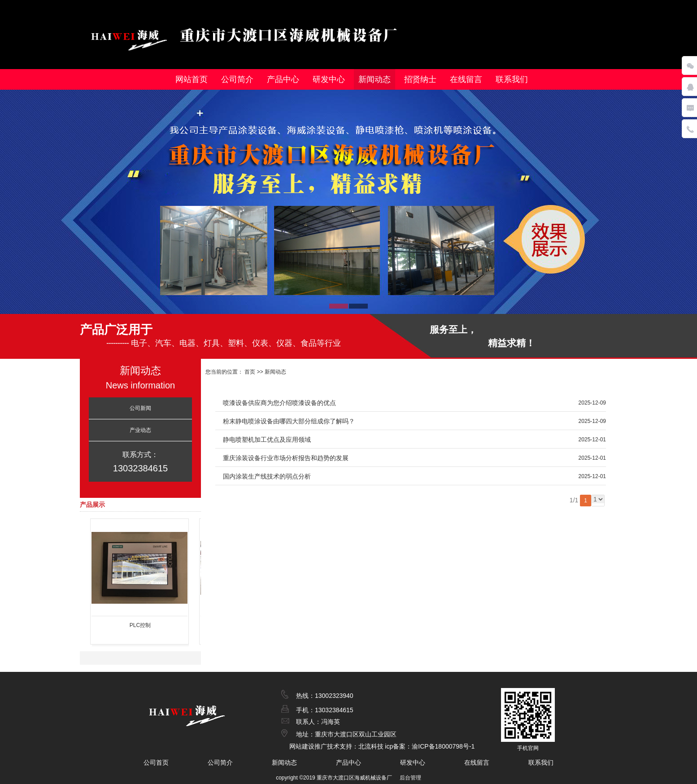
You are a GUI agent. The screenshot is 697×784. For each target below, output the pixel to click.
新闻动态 (375, 79)
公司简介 (237, 79)
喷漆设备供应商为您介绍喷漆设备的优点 (279, 403)
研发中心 (329, 79)
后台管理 (410, 778)
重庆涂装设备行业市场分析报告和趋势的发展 (286, 458)
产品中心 (283, 79)
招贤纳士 (420, 79)
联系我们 (512, 79)
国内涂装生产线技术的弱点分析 (267, 476)
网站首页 (192, 79)
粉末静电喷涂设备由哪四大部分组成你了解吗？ (289, 421)
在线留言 (466, 79)
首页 (249, 372)
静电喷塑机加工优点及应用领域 (267, 440)
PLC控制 (140, 625)
